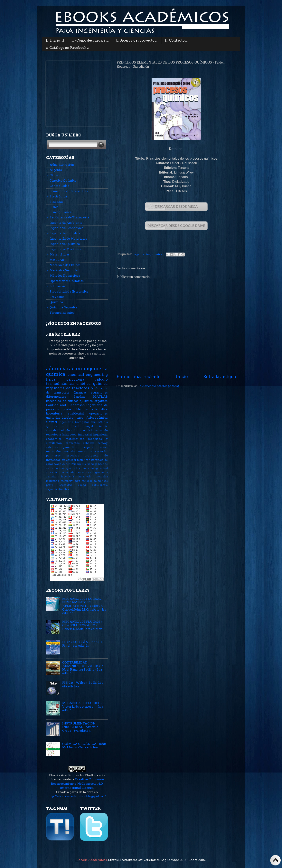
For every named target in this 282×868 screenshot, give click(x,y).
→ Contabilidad (58, 186)
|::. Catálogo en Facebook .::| (68, 48)
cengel (88, 426)
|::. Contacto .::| (177, 40)
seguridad (66, 485)
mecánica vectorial (93, 451)
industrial (85, 434)
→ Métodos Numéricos (63, 276)
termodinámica (60, 384)
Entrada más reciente (138, 376)
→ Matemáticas (58, 254)
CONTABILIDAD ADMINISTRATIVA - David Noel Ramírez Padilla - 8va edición (83, 668)
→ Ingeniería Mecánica (64, 249)
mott (77, 481)
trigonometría (55, 489)
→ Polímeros (56, 286)
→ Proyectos (55, 297)
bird (74, 468)
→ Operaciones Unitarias (65, 281)
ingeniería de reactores (68, 388)
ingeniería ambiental (65, 413)
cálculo (101, 379)
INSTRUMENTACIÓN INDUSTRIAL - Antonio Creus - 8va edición (80, 727)
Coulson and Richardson (65, 405)
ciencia (103, 426)
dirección (52, 472)
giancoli (69, 447)
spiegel (71, 460)
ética (67, 489)
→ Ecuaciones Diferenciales (67, 191)
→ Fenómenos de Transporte (68, 217)
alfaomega (91, 464)
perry (50, 485)
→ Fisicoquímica (59, 212)
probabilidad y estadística (85, 409)
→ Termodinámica (60, 313)
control (103, 468)
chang (94, 468)
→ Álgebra (54, 170)
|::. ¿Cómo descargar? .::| (90, 40)
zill (77, 426)
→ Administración (60, 165)
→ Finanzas (55, 202)
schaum (89, 443)
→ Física (52, 207)
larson (103, 447)
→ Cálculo (54, 175)
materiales (54, 451)
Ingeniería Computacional (78, 422)
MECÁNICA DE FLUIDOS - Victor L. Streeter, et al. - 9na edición (83, 707)
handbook (69, 434)
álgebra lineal (73, 418)
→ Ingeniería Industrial (64, 233)
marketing (52, 481)
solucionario (100, 485)
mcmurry (67, 481)
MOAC (103, 422)
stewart (52, 422)
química (52, 426)
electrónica (74, 430)
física (51, 379)
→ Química (55, 302)
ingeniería (67, 477)
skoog (82, 485)
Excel (80, 464)
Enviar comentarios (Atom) (158, 386)
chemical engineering (88, 375)
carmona (83, 468)
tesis (80, 460)
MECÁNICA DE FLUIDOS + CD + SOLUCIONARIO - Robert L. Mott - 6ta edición (83, 625)
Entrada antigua (220, 376)
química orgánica (94, 401)
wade (58, 464)
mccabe (70, 451)
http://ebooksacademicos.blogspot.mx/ (77, 796)
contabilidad (55, 430)
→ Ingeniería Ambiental (65, 223)
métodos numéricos (95, 481)
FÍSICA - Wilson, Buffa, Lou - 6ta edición (84, 684)
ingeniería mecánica (93, 477)
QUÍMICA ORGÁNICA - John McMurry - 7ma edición (84, 746)
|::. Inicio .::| (55, 40)
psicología (75, 379)
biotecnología (62, 468)
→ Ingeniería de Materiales (66, 239)
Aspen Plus (69, 464)
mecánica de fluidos (62, 401)
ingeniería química (148, 254)
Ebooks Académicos (92, 860)
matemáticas (75, 439)
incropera (86, 447)
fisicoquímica (97, 418)
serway (103, 443)
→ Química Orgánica (62, 307)
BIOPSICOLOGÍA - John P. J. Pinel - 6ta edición (82, 644)
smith (66, 426)
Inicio (182, 376)
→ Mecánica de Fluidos (63, 265)
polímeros (53, 455)
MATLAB (100, 397)
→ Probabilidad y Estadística (67, 291)
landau (80, 397)
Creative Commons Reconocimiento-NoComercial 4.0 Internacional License (78, 783)
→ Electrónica (56, 196)
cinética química (92, 384)
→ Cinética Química (61, 180)
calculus (52, 447)
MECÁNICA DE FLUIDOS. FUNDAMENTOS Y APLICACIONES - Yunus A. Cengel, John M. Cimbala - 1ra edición (84, 606)
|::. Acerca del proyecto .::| (137, 40)
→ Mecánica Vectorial (62, 270)
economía (68, 472)
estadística (85, 472)
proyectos (72, 443)
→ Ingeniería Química (63, 244)
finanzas (80, 392)
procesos (73, 455)
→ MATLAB (55, 260)
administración (64, 368)
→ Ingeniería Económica (65, 228)
